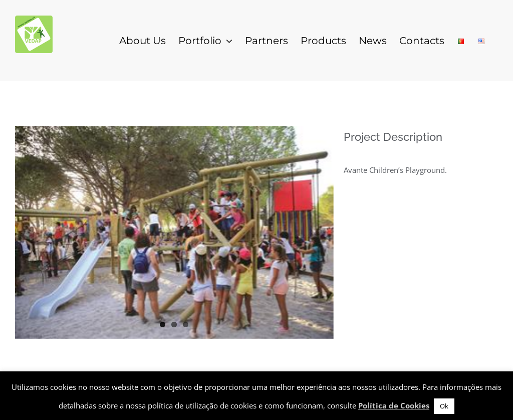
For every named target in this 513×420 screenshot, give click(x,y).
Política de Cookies (394, 405)
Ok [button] (444, 406)
